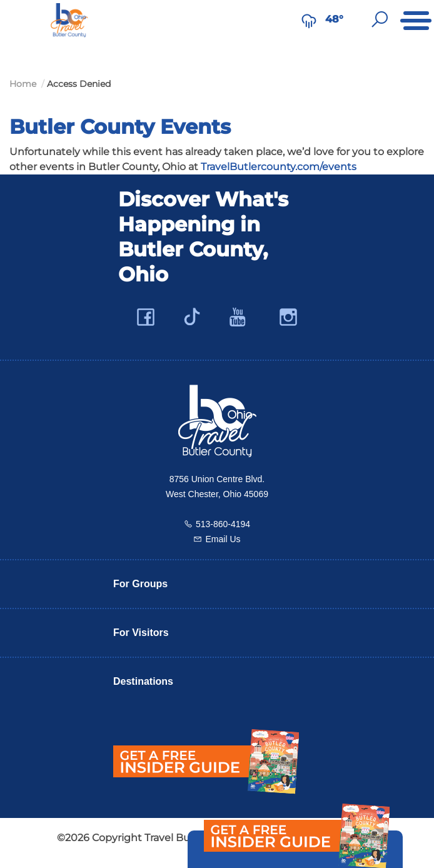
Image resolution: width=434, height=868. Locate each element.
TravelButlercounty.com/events (279, 167)
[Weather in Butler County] (309, 19)
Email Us (223, 539)
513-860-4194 (223, 524)
